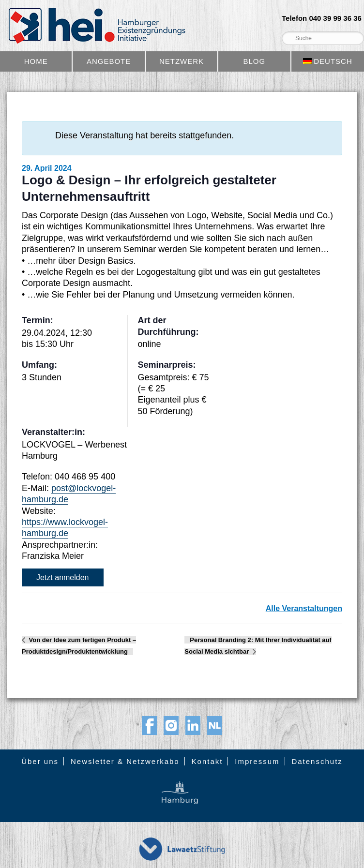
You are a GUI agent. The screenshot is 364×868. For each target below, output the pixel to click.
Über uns (40, 761)
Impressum (257, 761)
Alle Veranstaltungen (304, 608)
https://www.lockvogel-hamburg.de (65, 528)
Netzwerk (182, 61)
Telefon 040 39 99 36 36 (322, 18)
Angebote (109, 61)
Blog (255, 61)
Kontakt (207, 761)
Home (36, 61)
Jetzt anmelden (63, 577)
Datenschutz (317, 761)
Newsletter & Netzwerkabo (125, 761)
